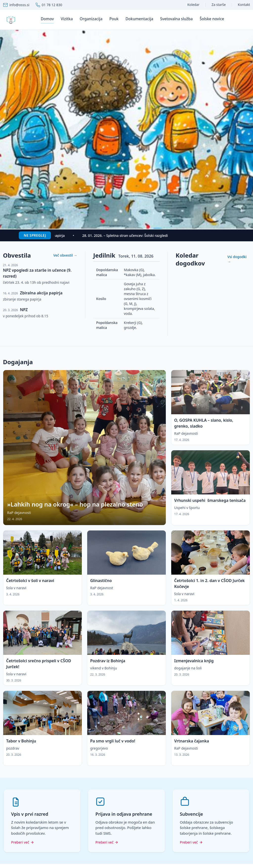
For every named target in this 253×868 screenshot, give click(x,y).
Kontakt (244, 5)
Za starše (219, 5)
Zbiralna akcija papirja (41, 293)
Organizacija (91, 19)
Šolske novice (212, 19)
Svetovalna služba (176, 19)
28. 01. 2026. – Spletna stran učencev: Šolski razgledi (127, 236)
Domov (47, 19)
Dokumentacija (139, 19)
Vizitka (67, 19)
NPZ (24, 310)
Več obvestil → (65, 255)
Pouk (114, 19)
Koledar (193, 5)
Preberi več (23, 842)
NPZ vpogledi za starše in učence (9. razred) (37, 273)
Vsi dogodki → (237, 259)
